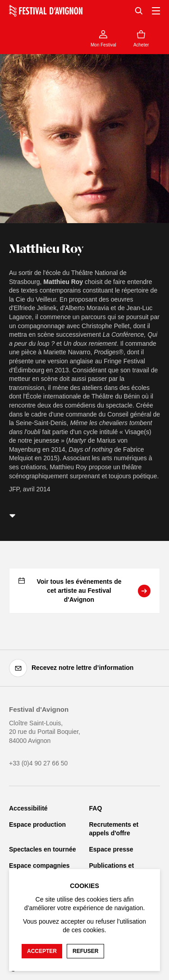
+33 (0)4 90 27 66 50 (38, 763)
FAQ (96, 808)
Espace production (37, 824)
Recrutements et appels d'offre (114, 829)
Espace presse (111, 849)
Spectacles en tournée (43, 849)
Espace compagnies (39, 866)
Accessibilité (28, 808)
